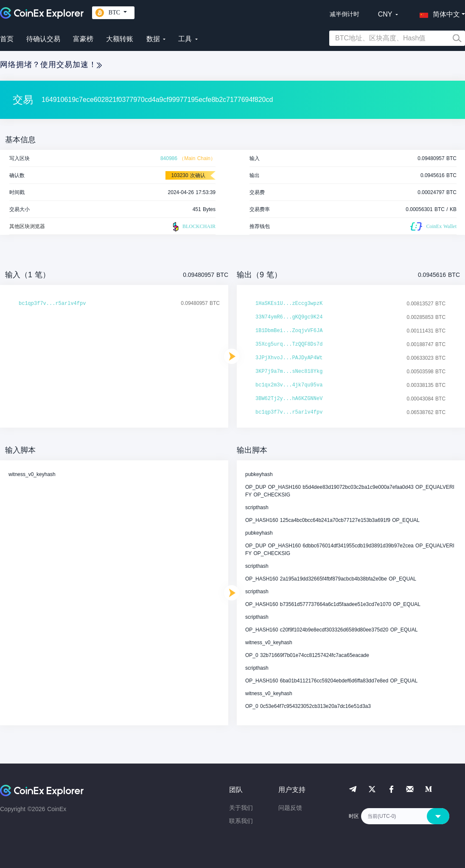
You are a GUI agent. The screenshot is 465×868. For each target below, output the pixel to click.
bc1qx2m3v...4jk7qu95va (289, 385)
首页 (7, 39)
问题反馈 (290, 808)
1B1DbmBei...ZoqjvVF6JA (289, 331)
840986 (169, 158)
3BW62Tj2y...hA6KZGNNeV (289, 399)
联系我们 (241, 821)
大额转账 (120, 39)
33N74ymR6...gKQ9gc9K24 (289, 317)
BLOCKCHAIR (193, 227)
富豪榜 (83, 39)
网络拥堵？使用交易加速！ (51, 65)
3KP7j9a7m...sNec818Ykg (289, 372)
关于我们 (241, 808)
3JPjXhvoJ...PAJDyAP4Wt (289, 358)
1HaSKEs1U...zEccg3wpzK (289, 304)
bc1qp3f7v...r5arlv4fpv (52, 304)
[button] (438, 13)
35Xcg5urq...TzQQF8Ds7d (289, 344)
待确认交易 (43, 39)
